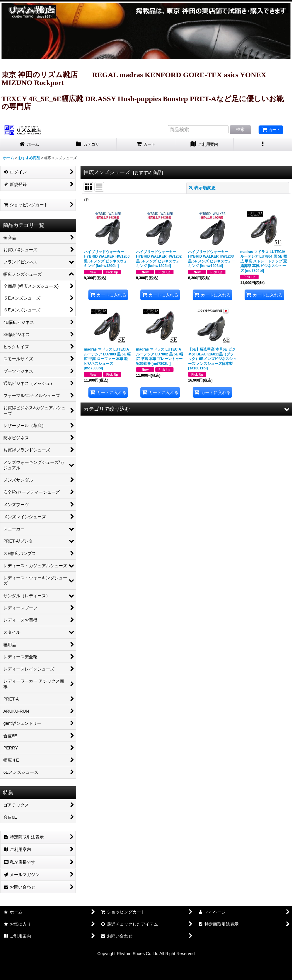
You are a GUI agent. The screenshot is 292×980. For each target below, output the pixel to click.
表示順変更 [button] (202, 188)
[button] (263, 144)
